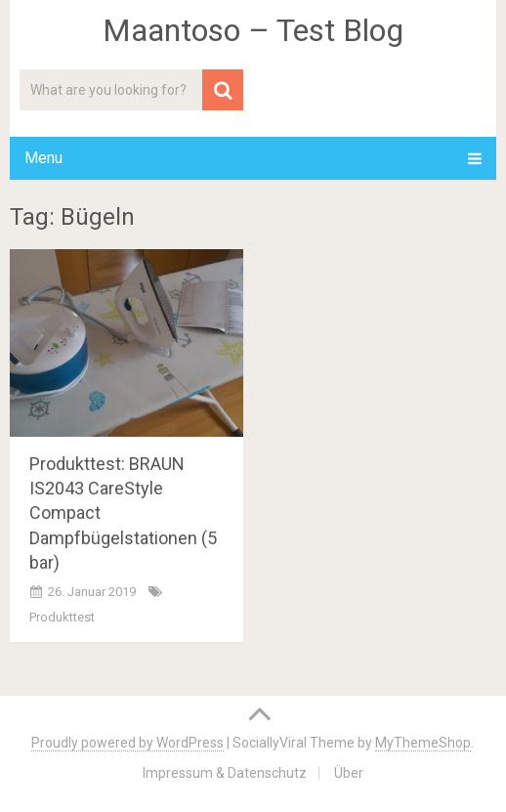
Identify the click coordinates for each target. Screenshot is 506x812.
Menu (43, 158)
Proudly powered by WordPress (127, 743)
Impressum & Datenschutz (225, 773)
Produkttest (62, 617)
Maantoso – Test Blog (253, 30)
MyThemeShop (423, 743)
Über (349, 773)
